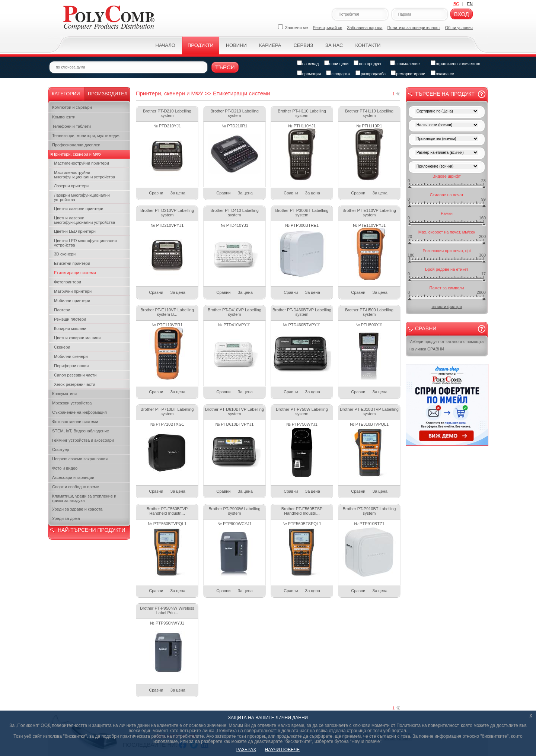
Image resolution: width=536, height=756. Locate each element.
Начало (165, 45)
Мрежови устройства (72, 403)
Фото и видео (65, 468)
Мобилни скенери (71, 356)
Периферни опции (71, 366)
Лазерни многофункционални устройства (82, 197)
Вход (462, 14)
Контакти (368, 45)
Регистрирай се (328, 28)
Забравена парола (365, 28)
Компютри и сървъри (72, 107)
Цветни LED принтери (75, 231)
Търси (225, 67)
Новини (236, 45)
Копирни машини (70, 328)
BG (456, 4)
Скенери (62, 347)
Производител (108, 94)
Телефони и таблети (71, 126)
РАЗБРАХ (246, 750)
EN (470, 4)
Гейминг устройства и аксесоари (83, 440)
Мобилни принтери (72, 301)
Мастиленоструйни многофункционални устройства (84, 175)
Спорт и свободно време (76, 487)
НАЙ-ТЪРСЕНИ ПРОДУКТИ (91, 530)
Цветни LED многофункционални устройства (85, 243)
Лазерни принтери (71, 186)
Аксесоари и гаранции (73, 477)
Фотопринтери (68, 282)
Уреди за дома (66, 518)
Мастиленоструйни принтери (82, 163)
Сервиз (303, 45)
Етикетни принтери (72, 263)
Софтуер (61, 450)
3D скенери (65, 254)
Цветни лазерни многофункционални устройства (84, 220)
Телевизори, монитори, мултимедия (86, 136)
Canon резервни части (75, 375)
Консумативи (64, 394)
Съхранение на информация (79, 412)
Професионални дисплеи (76, 145)
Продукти (201, 45)
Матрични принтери (73, 291)
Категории (66, 94)
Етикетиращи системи (75, 273)
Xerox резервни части (75, 384)
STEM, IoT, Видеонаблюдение (81, 431)
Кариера (270, 45)
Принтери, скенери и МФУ (77, 154)
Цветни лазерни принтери (79, 209)
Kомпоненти (64, 117)
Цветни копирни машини (77, 338)
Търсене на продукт (445, 94)
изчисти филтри (446, 306)
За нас (334, 45)
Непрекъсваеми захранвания (80, 459)
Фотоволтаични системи (75, 422)
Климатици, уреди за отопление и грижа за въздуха (84, 498)
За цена (178, 193)
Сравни (156, 193)
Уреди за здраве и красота (77, 509)
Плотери (62, 310)
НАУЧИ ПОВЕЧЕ (283, 750)
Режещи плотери (70, 319)
